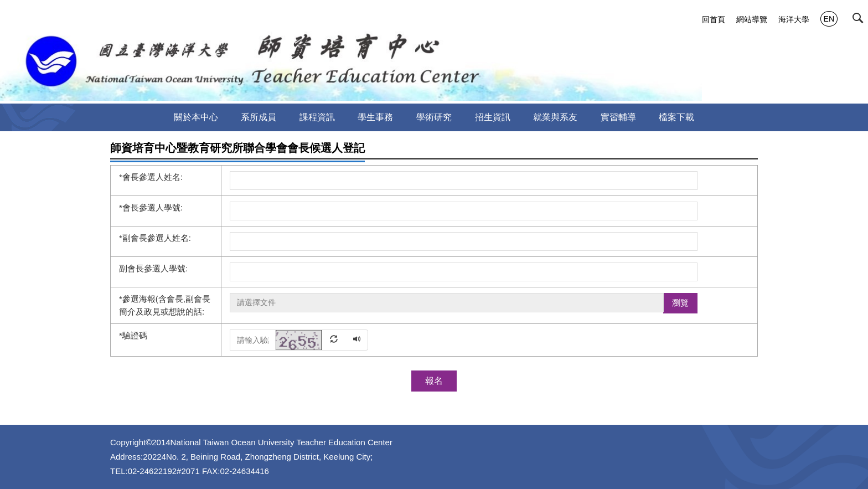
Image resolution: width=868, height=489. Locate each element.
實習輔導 (618, 117)
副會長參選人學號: (153, 268)
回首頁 (714, 19)
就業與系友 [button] (555, 117)
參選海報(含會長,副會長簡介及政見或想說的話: (165, 305)
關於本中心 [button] (196, 117)
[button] (860, 20)
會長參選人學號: (151, 207)
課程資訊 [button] (317, 117)
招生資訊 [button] (493, 117)
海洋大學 (794, 19)
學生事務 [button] (375, 117)
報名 (434, 381)
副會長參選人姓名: (155, 238)
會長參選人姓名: (151, 177)
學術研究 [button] (434, 117)
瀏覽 (680, 303)
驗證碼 (133, 335)
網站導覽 (752, 19)
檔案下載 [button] (676, 117)
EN (829, 19)
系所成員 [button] (259, 117)
